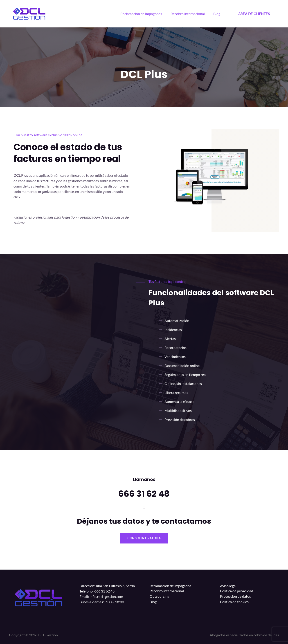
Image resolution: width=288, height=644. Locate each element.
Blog (153, 602)
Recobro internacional (167, 591)
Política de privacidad (237, 591)
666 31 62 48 (144, 494)
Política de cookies (234, 602)
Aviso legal (228, 586)
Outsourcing (159, 596)
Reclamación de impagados (170, 586)
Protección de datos (235, 596)
